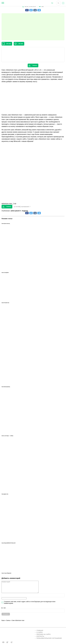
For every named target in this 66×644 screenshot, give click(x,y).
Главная (40, 630)
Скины (8, 620)
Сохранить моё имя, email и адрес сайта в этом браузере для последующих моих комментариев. (30, 602)
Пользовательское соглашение (49, 638)
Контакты (40, 636)
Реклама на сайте (44, 634)
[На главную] (30, 3)
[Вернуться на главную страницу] (17, 634)
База (3, 620)
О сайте (40, 632)
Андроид (25, 211)
